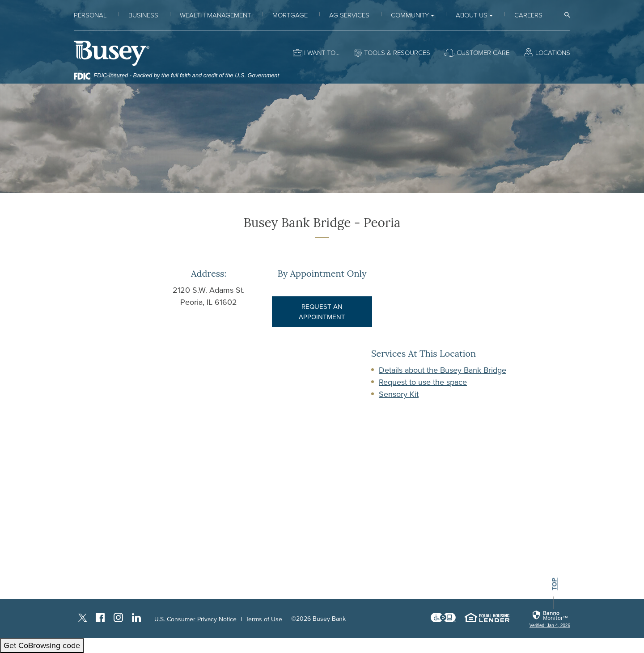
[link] (550, 619)
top (554, 584)
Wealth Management (215, 15)
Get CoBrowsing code (42, 645)
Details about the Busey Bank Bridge (443, 370)
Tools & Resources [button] (397, 53)
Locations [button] (553, 53)
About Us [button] (472, 15)
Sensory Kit (399, 394)
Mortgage (290, 15)
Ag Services (349, 15)
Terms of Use (264, 619)
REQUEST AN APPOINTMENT (322, 312)
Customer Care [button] (483, 53)
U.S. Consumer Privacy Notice (195, 619)
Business (143, 15)
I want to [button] (320, 53)
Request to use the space (423, 382)
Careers (528, 15)
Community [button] (410, 15)
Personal (90, 15)
